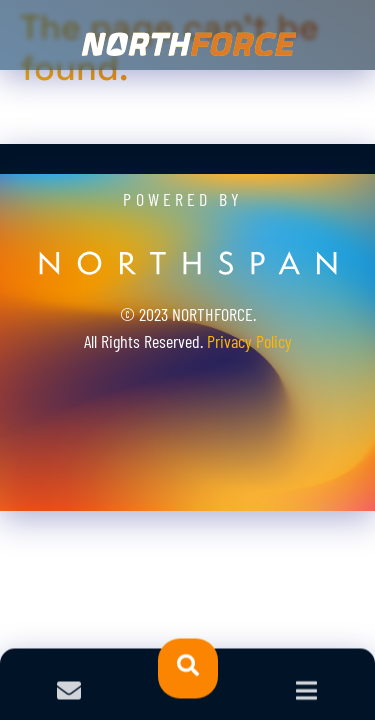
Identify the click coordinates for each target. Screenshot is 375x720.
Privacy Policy (249, 341)
